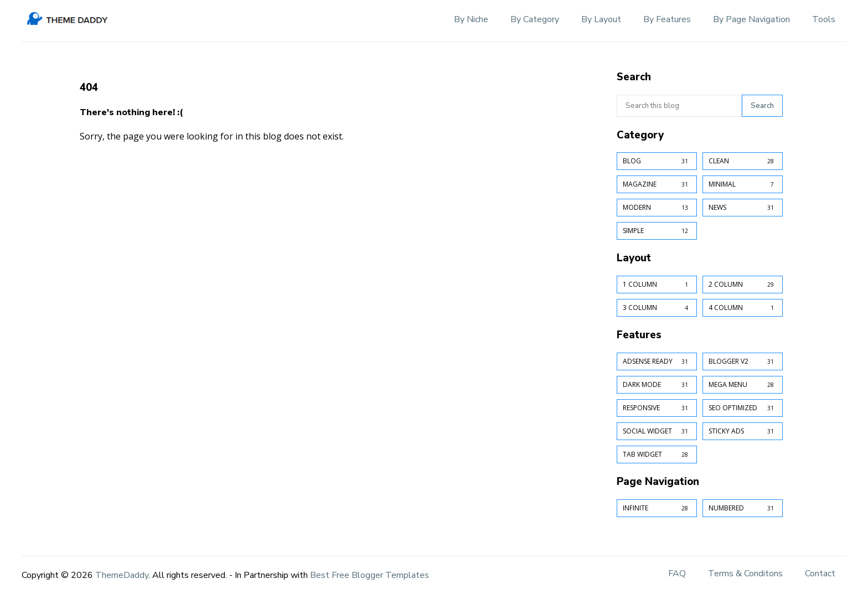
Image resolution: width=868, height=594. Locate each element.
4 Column (743, 308)
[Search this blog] (679, 106)
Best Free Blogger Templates (370, 575)
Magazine (657, 184)
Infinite (657, 508)
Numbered (743, 508)
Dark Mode (657, 385)
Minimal (743, 184)
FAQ (677, 574)
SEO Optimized (743, 408)
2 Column (743, 285)
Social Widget (657, 431)
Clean (743, 161)
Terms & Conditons (745, 574)
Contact (820, 574)
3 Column (657, 308)
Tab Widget (657, 454)
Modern (657, 208)
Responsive (657, 408)
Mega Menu (743, 385)
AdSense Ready (657, 361)
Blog (657, 161)
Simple (657, 231)
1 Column (657, 285)
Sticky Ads (743, 431)
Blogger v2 (743, 361)
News (743, 208)
